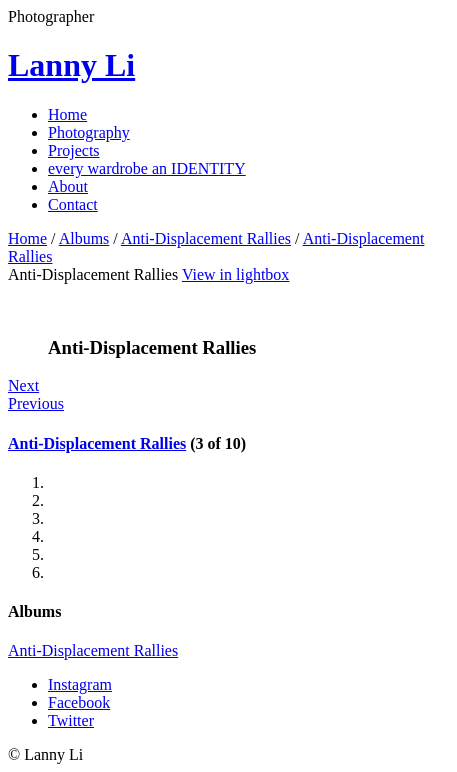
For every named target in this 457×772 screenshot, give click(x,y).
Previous (36, 403)
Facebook (79, 702)
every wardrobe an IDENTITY (147, 168)
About (68, 186)
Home (67, 114)
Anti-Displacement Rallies (206, 238)
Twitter (71, 720)
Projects (74, 150)
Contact (73, 204)
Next (23, 385)
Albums (84, 238)
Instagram (80, 684)
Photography (89, 132)
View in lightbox (235, 274)
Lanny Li (71, 65)
